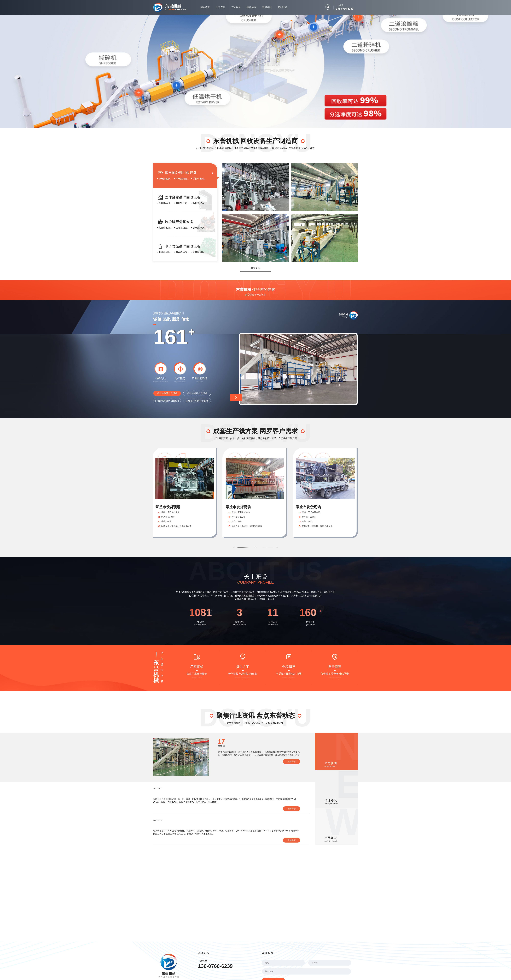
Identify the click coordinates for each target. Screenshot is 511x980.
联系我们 (282, 7)
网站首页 (205, 7)
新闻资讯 (267, 7)
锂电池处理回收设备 (181, 173)
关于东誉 (220, 7)
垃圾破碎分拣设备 (179, 222)
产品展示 (236, 7)
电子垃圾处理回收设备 (183, 246)
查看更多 (255, 268)
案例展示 (251, 7)
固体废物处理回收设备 (183, 197)
